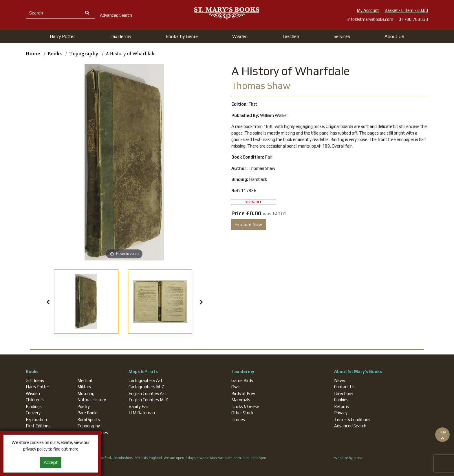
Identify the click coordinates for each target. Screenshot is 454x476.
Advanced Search (350, 426)
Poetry (84, 406)
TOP (443, 435)
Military (84, 387)
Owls (236, 387)
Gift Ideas (35, 380)
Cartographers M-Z (146, 387)
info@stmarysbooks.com (370, 19)
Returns (342, 406)
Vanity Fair (139, 406)
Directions (344, 393)
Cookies (341, 400)
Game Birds (242, 380)
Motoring (86, 393)
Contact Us (344, 387)
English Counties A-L (148, 393)
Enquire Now (249, 224)
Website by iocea (348, 458)
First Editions (38, 426)
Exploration (36, 419)
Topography (89, 426)
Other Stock (242, 413)
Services (342, 36)
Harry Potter (37, 387)
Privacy (341, 413)
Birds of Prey (243, 393)
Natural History (92, 400)
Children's (35, 400)
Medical (85, 380)
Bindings (34, 406)
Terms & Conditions (352, 419)
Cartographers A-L (146, 380)
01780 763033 (413, 19)
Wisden (33, 393)
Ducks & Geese (245, 406)
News (340, 380)
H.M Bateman (142, 413)
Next (202, 302)
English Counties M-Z (148, 400)
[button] (62, 36)
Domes (238, 419)
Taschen (290, 36)
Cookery (33, 413)
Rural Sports (89, 419)
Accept (51, 462)
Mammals (241, 400)
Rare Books (88, 413)
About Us (394, 36)
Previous (48, 302)
